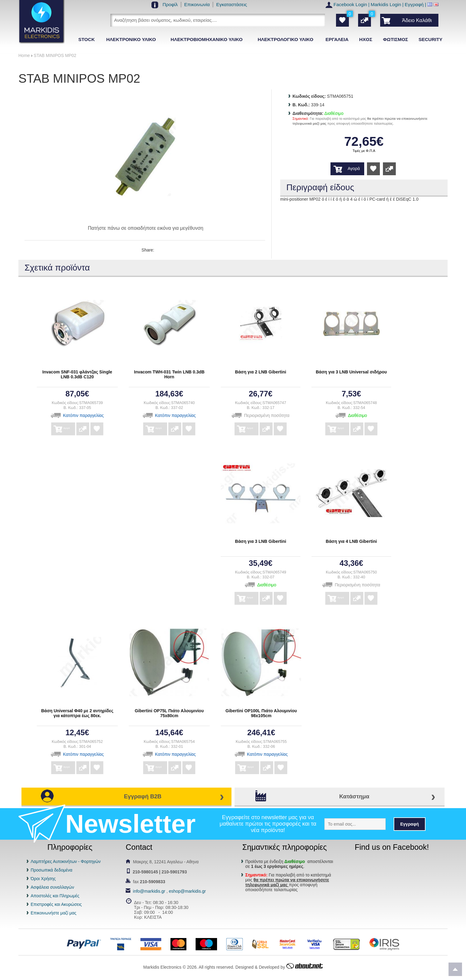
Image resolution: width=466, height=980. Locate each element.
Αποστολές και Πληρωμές (55, 896)
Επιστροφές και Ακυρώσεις (56, 904)
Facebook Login (350, 4)
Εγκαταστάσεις (232, 4)
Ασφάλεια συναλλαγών (52, 887)
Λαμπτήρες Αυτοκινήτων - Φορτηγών (66, 861)
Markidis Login (386, 4)
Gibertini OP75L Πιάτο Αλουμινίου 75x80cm (169, 713)
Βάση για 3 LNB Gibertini (261, 541)
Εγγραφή (414, 4)
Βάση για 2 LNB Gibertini (261, 372)
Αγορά (354, 168)
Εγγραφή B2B (143, 796)
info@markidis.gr (149, 891)
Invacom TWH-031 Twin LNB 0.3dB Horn (169, 374)
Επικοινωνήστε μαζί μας (53, 913)
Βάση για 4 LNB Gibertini (351, 541)
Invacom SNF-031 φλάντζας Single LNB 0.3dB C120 (77, 374)
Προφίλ (170, 4)
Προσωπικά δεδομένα (52, 870)
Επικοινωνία (197, 4)
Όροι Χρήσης (43, 879)
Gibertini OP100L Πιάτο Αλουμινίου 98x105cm (261, 713)
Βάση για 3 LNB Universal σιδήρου (351, 372)
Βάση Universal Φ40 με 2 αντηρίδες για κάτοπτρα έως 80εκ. (77, 713)
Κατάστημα (354, 796)
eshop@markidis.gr (187, 891)
